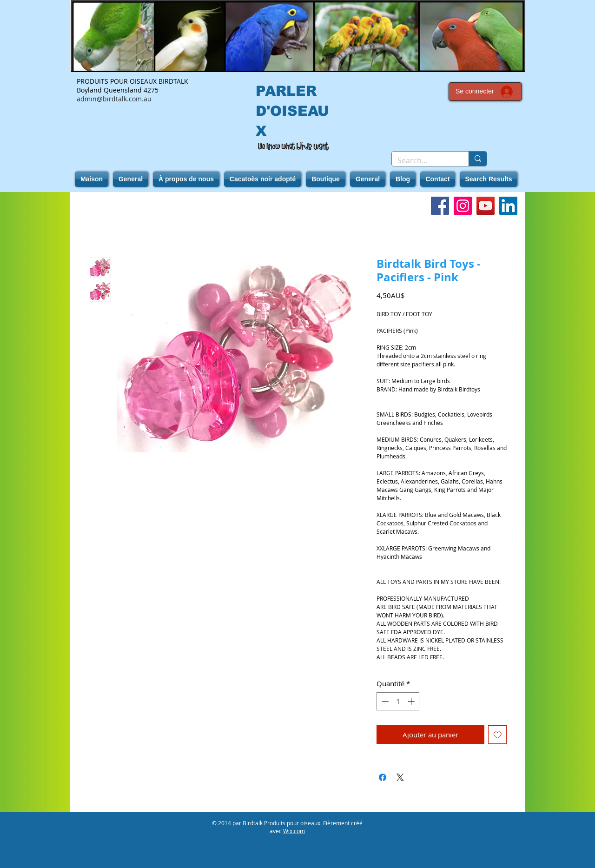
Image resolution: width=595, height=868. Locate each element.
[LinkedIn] (508, 206)
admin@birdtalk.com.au (114, 99)
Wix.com (294, 831)
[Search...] (423, 160)
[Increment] (412, 701)
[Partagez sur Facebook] (383, 777)
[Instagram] (463, 206)
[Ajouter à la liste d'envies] (498, 735)
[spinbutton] (398, 701)
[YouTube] (486, 206)
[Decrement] (384, 701)
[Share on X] (400, 777)
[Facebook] (440, 206)
